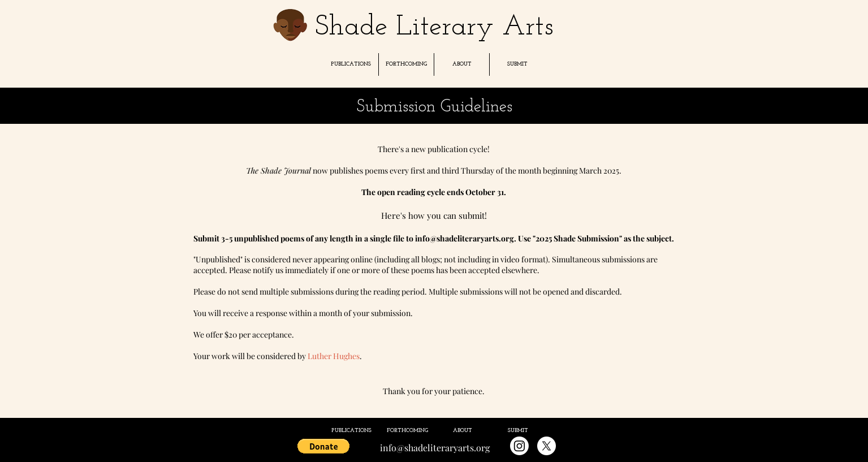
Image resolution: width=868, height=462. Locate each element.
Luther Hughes (334, 356)
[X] (547, 446)
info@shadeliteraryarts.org (465, 238)
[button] (351, 64)
